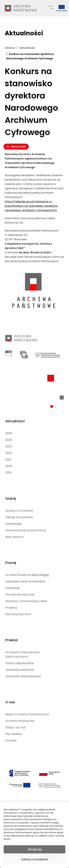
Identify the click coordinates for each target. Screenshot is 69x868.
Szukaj (10, 498)
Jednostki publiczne (19, 670)
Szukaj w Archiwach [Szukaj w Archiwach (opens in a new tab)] (19, 511)
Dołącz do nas (15, 727)
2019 (8, 473)
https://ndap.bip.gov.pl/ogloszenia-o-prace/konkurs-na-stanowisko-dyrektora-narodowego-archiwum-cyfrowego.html (32, 206)
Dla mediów (14, 734)
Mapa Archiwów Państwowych (27, 714)
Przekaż (11, 640)
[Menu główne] (51, 7)
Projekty (11, 608)
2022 (9, 453)
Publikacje (12, 588)
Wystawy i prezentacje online (26, 601)
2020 (9, 466)
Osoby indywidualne (19, 663)
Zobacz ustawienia (35, 859)
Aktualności (15, 421)
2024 (9, 440)
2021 (8, 459)
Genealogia (13, 524)
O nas (10, 702)
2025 (9, 433)
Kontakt (11, 741)
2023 (9, 446)
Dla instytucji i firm (18, 614)
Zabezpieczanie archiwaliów (25, 581)
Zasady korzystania (19, 517)
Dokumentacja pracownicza (25, 530)
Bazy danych (14, 537)
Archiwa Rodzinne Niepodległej (27, 575)
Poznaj (11, 563)
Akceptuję (35, 849)
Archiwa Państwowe (20, 721)
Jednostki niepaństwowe (23, 676)
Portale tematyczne (20, 595)
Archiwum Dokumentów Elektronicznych (22, 654)
